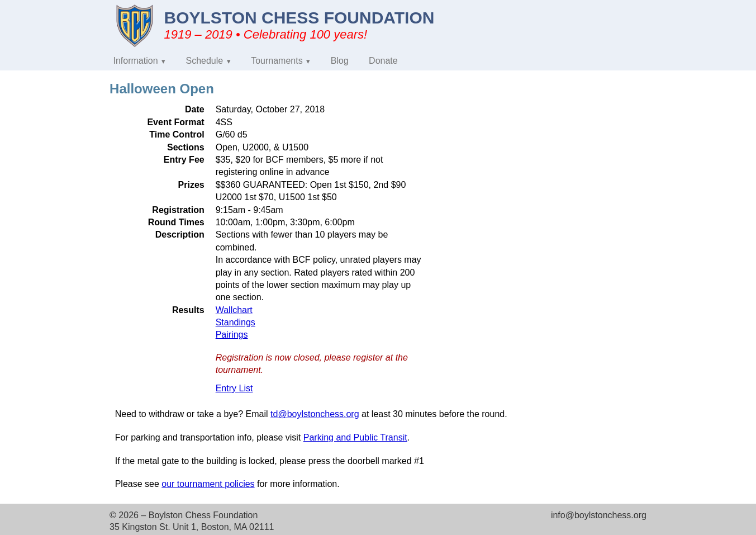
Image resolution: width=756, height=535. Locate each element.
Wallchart (234, 310)
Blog (340, 61)
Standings (236, 322)
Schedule (205, 61)
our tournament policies (208, 484)
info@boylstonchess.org (599, 515)
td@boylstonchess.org (315, 414)
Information (136, 61)
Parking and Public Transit (355, 437)
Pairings (232, 335)
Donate (383, 61)
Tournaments (277, 61)
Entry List (234, 388)
